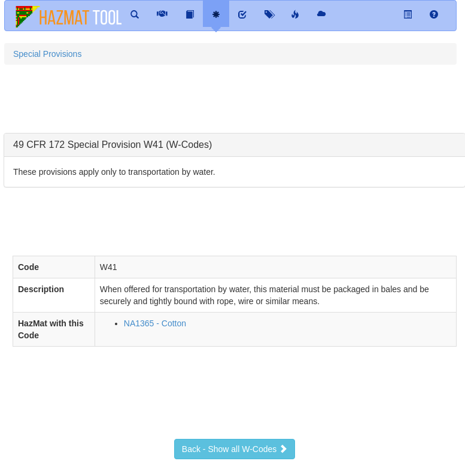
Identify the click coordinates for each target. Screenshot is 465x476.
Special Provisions (47, 54)
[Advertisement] (221, 104)
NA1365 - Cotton (155, 323)
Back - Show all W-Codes (235, 449)
